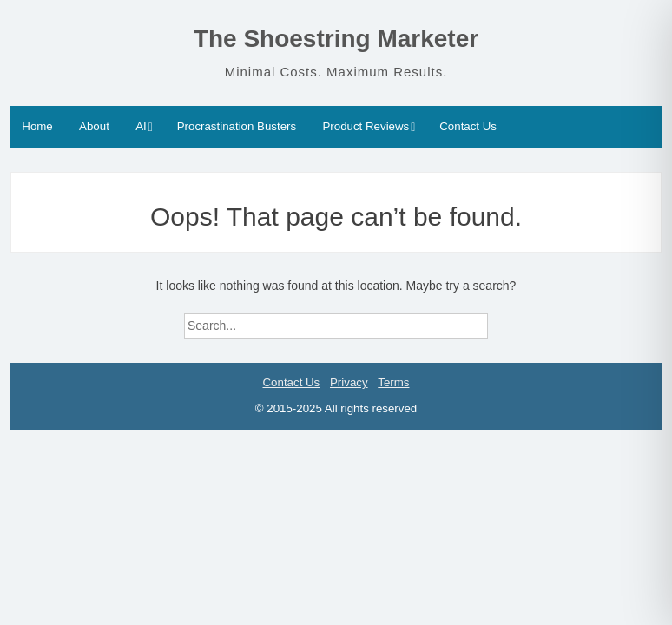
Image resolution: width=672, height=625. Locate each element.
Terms (393, 382)
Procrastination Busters (237, 126)
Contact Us (468, 126)
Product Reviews (366, 126)
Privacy (349, 382)
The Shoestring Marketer (336, 39)
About (94, 126)
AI (141, 126)
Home (37, 126)
